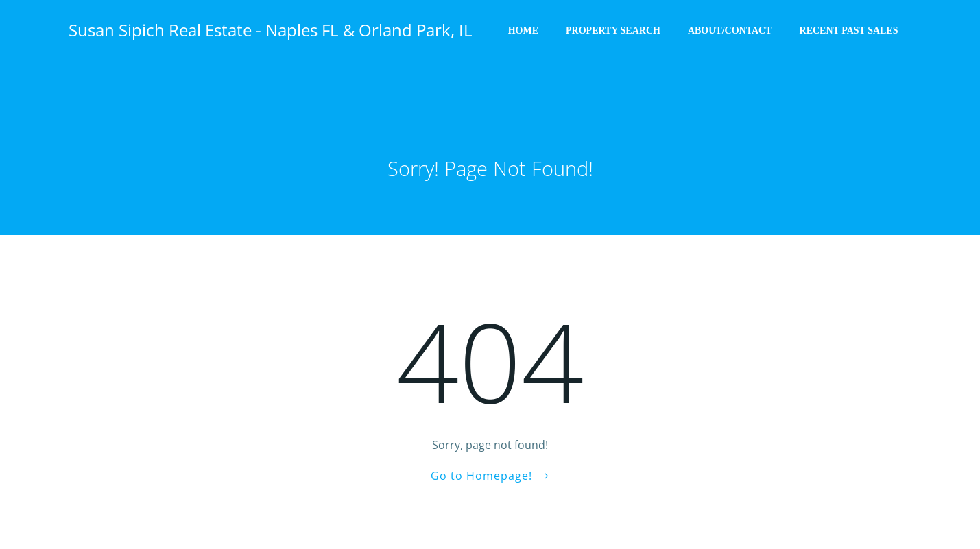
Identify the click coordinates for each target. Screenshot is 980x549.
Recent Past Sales (850, 31)
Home (524, 31)
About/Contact (731, 31)
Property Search (614, 31)
